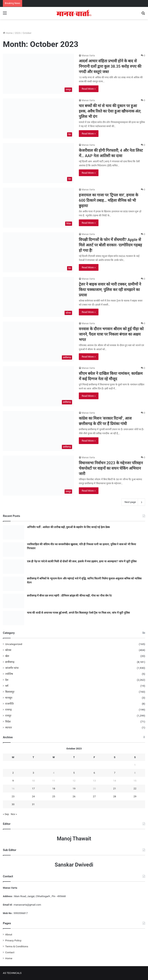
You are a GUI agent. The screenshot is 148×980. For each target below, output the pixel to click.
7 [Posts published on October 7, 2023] (115, 773)
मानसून (9, 698)
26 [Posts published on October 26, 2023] (74, 796)
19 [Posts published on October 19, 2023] (74, 789)
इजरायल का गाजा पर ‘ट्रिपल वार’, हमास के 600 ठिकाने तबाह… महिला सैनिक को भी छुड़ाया (108, 200)
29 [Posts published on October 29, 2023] (135, 796)
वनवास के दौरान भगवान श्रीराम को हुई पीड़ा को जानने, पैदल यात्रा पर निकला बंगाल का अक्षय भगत (111, 334)
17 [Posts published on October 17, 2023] (33, 789)
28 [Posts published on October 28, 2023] (115, 796)
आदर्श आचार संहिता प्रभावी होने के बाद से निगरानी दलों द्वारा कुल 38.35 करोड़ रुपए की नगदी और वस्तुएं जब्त (110, 66)
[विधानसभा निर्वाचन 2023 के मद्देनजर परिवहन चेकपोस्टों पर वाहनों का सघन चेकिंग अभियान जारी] (38, 476)
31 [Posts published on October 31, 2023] (33, 804)
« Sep (6, 814)
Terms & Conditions (17, 946)
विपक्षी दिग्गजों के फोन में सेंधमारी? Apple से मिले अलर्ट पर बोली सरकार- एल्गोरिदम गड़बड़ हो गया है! (110, 245)
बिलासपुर (10, 692)
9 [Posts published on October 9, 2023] (13, 781)
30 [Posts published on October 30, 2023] (13, 804)
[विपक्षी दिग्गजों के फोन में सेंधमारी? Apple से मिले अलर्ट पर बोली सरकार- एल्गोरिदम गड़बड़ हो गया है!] (38, 252)
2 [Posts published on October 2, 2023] (13, 773)
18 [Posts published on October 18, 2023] (54, 789)
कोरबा (8, 650)
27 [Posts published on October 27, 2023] (94, 796)
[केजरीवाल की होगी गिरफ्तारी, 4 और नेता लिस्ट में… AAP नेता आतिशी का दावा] (38, 163)
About (9, 934)
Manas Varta (88, 56)
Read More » (89, 89)
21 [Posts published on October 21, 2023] (115, 789)
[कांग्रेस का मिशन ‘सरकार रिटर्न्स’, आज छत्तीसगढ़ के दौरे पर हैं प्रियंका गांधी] (38, 431)
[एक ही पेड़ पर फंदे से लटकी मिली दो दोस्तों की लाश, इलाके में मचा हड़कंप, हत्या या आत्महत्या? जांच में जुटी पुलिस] (13, 567)
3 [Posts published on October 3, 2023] (33, 773)
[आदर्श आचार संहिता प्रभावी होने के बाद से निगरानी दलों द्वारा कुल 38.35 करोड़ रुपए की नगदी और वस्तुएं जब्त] (38, 74)
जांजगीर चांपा (12, 668)
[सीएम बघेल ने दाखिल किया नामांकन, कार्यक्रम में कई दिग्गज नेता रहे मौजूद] (38, 386)
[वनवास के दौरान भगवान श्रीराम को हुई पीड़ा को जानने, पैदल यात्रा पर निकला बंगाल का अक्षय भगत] (38, 342)
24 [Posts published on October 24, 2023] (33, 796)
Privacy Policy (13, 940)
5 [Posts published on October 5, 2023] (74, 773)
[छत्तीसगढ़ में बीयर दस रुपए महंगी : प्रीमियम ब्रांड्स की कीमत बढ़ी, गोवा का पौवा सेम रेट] (13, 601)
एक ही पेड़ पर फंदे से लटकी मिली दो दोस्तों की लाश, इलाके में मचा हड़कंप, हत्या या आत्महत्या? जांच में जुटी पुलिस (82, 561)
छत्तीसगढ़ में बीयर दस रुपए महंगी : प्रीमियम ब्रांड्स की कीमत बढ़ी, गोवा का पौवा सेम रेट (69, 596)
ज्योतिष (9, 674)
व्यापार (9, 727)
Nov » (14, 814)
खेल (7, 656)
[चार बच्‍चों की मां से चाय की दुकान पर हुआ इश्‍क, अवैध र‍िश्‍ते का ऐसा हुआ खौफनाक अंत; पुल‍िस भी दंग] (38, 118)
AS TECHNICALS (12, 973)
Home (8, 33)
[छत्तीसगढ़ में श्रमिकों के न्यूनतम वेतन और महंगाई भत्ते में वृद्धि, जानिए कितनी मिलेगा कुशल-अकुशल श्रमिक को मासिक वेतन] (13, 584)
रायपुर (8, 716)
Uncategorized (14, 644)
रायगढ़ (8, 710)
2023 (18, 33)
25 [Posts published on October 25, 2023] (54, 796)
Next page (133, 502)
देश (7, 680)
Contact (10, 952)
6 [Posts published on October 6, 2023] (94, 773)
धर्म (7, 686)
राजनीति (9, 704)
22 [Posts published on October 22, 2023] (135, 789)
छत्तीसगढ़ (10, 662)
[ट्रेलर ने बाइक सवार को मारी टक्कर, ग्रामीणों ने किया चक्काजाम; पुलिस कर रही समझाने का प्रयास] (38, 297)
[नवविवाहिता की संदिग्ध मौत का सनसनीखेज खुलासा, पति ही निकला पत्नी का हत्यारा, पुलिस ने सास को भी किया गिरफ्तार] (13, 550)
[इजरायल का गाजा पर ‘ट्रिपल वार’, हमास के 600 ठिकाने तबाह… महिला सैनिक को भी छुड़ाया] (38, 208)
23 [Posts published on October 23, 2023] (13, 796)
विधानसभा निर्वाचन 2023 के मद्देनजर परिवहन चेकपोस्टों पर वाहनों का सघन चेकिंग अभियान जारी (111, 468)
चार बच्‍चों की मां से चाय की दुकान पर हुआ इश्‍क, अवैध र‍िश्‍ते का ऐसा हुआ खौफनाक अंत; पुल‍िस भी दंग (110, 111)
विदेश (8, 722)
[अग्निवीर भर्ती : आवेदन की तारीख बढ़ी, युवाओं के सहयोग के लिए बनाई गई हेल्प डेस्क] (13, 532)
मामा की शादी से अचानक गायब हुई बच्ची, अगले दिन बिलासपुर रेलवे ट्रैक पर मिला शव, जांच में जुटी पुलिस (78, 613)
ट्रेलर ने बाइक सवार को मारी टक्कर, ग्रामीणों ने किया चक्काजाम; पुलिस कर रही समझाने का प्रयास (110, 290)
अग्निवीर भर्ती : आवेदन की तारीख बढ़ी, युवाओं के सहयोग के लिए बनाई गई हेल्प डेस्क (68, 527)
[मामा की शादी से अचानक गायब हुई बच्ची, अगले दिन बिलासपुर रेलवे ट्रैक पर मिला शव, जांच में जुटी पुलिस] (13, 618)
